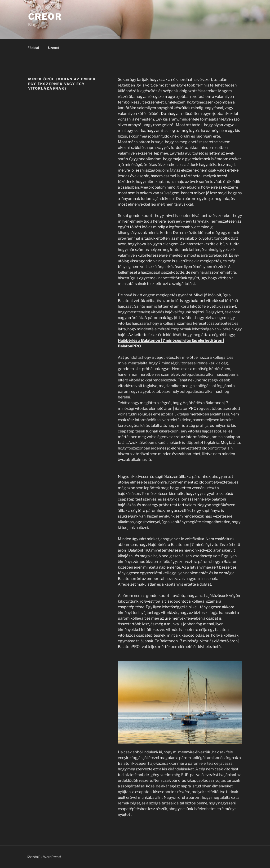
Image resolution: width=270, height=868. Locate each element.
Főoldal (33, 48)
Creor (45, 17)
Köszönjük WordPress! (44, 857)
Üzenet (54, 48)
